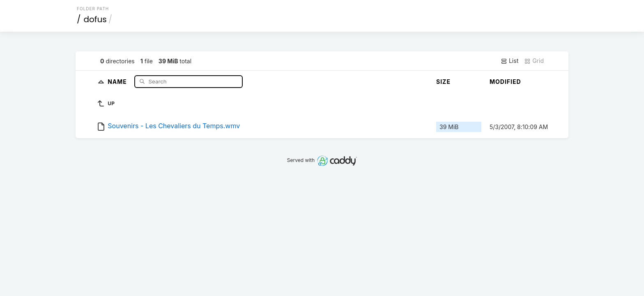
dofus (95, 19)
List (509, 61)
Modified (505, 82)
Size (443, 82)
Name (118, 81)
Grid (534, 61)
